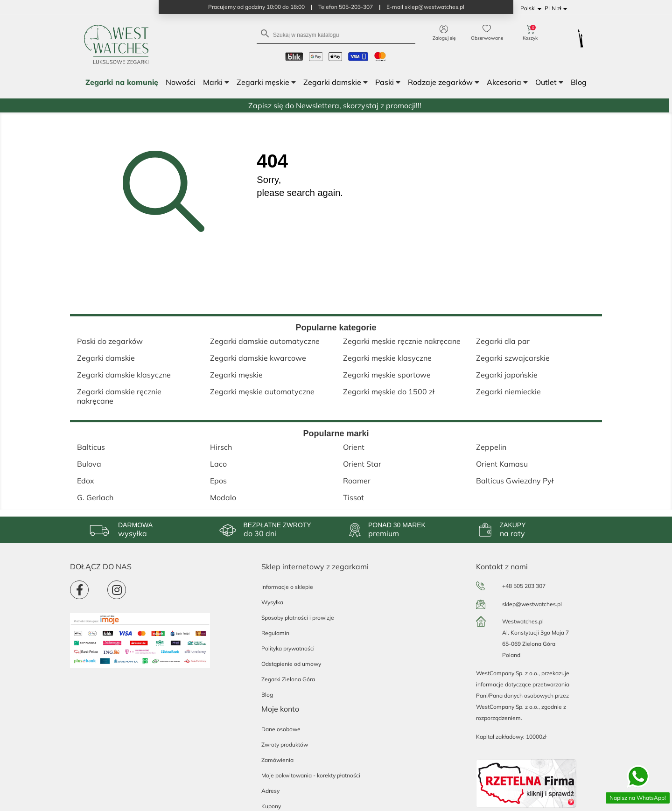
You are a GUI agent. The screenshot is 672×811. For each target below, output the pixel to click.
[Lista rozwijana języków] (532, 9)
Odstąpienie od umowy (291, 664)
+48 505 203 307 (524, 586)
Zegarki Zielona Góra (288, 679)
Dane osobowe (281, 729)
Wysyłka (272, 602)
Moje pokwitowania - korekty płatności (311, 775)
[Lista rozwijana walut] (557, 9)
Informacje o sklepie (287, 587)
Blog (267, 695)
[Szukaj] (336, 34)
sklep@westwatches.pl (532, 604)
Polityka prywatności (288, 648)
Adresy (270, 791)
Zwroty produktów (285, 745)
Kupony (271, 806)
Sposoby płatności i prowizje (298, 618)
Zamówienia (277, 760)
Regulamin (275, 633)
